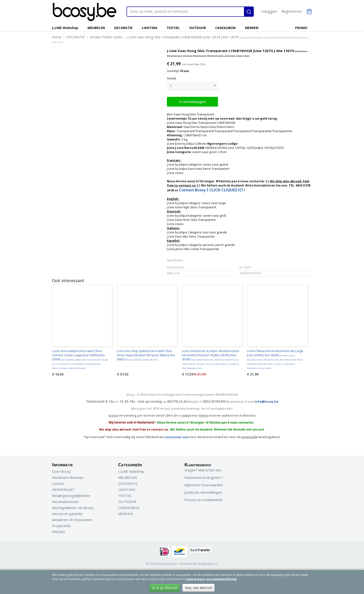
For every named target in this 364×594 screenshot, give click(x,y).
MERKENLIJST (63, 490)
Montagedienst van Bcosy (73, 508)
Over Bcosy (61, 471)
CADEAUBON (225, 28)
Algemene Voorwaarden (204, 485)
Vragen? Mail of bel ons (203, 470)
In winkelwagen (193, 102)
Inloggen (269, 11)
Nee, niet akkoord (198, 588)
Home (57, 37)
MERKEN (252, 28)
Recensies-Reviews (68, 477)
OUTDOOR (198, 28)
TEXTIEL (173, 28)
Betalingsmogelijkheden (71, 496)
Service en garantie (67, 514)
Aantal (171, 78)
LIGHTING (150, 28)
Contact (58, 483)
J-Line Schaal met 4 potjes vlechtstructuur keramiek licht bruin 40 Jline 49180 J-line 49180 (211, 359)
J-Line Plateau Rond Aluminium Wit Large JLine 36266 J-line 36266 (275, 359)
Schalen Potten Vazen (106, 37)
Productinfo (61, 526)
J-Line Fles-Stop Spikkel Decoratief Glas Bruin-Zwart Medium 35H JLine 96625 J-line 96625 (146, 355)
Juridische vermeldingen (203, 492)
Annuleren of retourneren (72, 520)
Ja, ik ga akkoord (164, 588)
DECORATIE (123, 28)
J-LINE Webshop (65, 28)
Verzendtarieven (65, 502)
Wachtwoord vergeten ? (204, 477)
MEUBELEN (96, 28)
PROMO (301, 28)
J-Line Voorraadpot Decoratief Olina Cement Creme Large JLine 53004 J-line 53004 (80, 359)
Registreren (292, 11)
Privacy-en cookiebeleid (203, 500)
